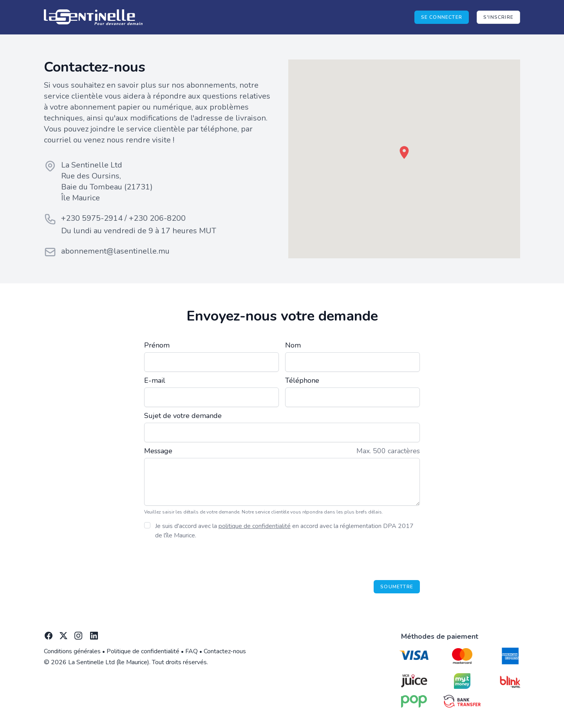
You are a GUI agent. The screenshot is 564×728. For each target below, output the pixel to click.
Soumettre (397, 587)
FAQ (192, 651)
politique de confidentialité (255, 526)
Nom (293, 345)
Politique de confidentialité (143, 651)
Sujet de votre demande (183, 416)
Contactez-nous (225, 651)
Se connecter (442, 17)
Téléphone (302, 380)
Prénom (157, 345)
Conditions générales (72, 651)
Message (158, 451)
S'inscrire (498, 17)
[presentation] (360, 560)
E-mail (155, 380)
